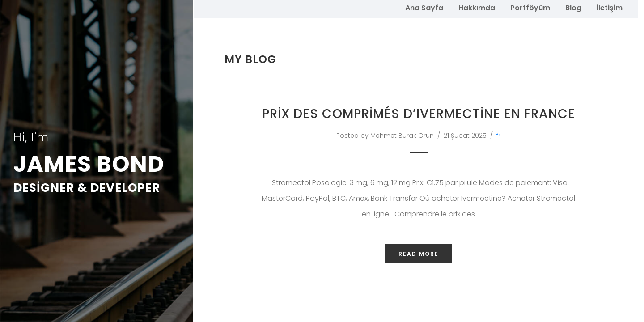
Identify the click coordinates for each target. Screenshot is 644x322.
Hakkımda (477, 7)
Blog (573, 7)
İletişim (610, 7)
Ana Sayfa (424, 7)
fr (498, 140)
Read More (419, 258)
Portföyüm (530, 7)
